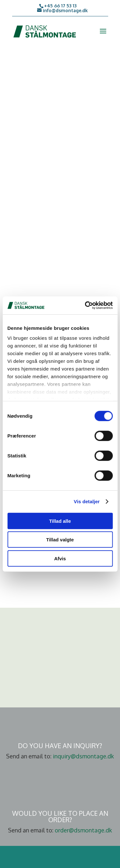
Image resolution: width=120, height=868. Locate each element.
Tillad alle (60, 521)
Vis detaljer (87, 501)
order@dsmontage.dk (83, 830)
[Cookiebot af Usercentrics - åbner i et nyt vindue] (85, 305)
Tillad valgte (60, 540)
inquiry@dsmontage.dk (83, 756)
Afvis (60, 558)
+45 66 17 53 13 (60, 6)
